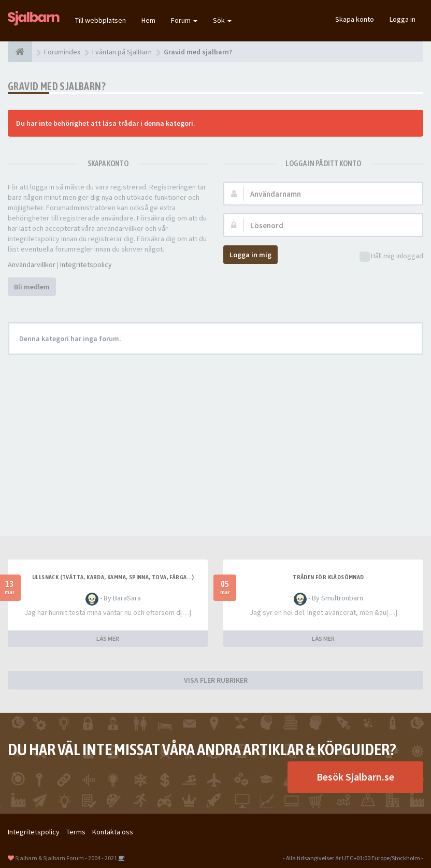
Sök (222, 20)
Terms (76, 832)
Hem (148, 20)
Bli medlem (32, 287)
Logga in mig (250, 255)
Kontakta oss (113, 832)
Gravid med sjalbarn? (57, 86)
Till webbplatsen (100, 20)
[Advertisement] (215, 438)
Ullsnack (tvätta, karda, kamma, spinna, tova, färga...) (113, 577)
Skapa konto (355, 19)
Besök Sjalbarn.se (355, 777)
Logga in (403, 19)
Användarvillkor (32, 264)
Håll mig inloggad (391, 256)
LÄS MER (108, 638)
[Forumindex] (20, 52)
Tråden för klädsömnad (328, 577)
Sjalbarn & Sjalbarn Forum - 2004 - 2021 (66, 858)
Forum (184, 20)
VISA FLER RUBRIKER (216, 680)
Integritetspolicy (86, 264)
